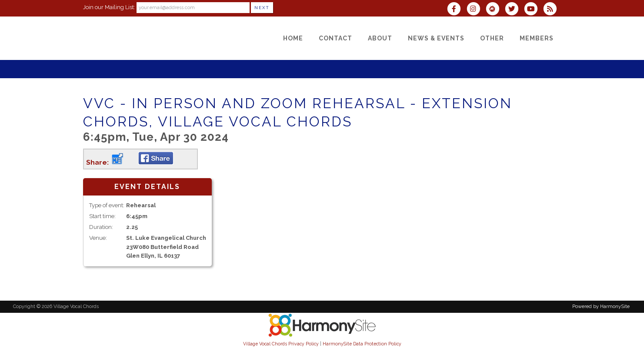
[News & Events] (436, 38)
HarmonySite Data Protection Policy (362, 344)
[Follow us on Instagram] (476, 10)
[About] (380, 38)
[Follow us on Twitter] (514, 10)
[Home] (293, 38)
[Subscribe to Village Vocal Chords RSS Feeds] (552, 10)
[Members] (537, 38)
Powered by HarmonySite (601, 307)
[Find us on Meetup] (495, 10)
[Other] (492, 38)
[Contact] (335, 38)
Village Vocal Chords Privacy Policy (281, 344)
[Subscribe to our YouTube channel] (534, 10)
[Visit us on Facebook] (457, 10)
